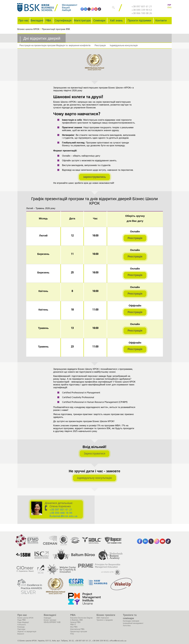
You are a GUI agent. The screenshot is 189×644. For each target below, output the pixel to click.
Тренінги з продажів (105, 620)
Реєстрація (99, 45)
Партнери (21, 629)
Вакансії (21, 634)
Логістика (127, 625)
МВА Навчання (103, 618)
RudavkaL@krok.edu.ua (64, 516)
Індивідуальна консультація (123, 45)
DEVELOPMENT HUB (52, 622)
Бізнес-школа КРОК (25, 618)
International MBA (77, 629)
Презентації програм (79, 631)
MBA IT (73, 625)
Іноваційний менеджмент (133, 623)
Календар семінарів (131, 621)
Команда (21, 627)
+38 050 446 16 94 (61, 513)
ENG (169, 8)
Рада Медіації (23, 622)
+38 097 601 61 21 (142, 6)
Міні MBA (74, 627)
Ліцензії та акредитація (27, 631)
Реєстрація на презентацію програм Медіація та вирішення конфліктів (55, 45)
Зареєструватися (95, 453)
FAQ (72, 634)
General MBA (75, 622)
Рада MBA (22, 620)
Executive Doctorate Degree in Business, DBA (81, 619)
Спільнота (22, 625)
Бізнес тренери (50, 620)
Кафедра (48, 618)
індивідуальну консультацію (94, 478)
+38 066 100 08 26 (142, 13)
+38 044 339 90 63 (142, 10)
